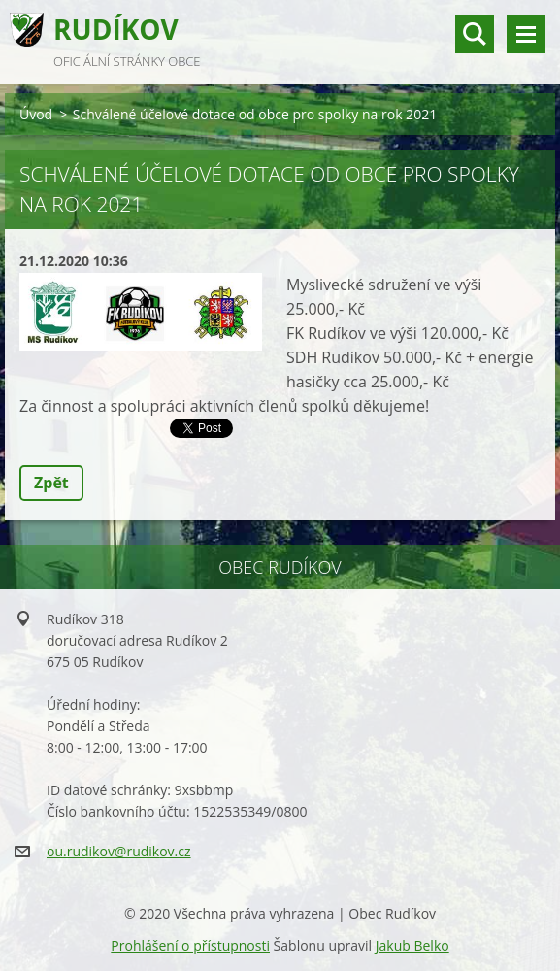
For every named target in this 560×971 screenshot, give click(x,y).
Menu (526, 34)
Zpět (51, 483)
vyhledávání (475, 34)
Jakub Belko (412, 945)
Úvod (36, 114)
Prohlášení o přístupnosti (190, 945)
